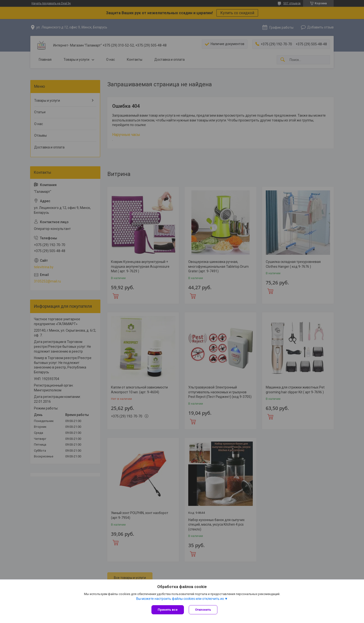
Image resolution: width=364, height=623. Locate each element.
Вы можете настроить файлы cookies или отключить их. (180, 599)
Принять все (168, 610)
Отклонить (203, 610)
